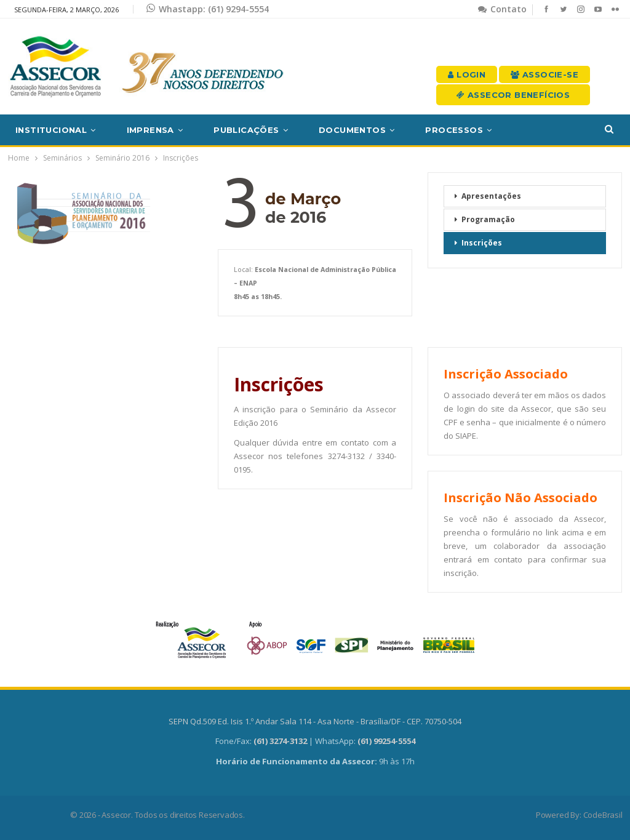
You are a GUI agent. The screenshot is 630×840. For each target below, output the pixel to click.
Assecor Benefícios (513, 95)
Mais (534, 130)
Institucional (51, 130)
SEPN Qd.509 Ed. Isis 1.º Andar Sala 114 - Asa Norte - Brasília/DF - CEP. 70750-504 (315, 721)
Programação (488, 219)
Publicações (246, 130)
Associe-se (544, 74)
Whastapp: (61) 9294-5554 (208, 9)
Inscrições (482, 243)
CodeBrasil (603, 815)
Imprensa (150, 130)
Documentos (352, 130)
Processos (454, 130)
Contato (502, 9)
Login (467, 74)
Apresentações (491, 196)
